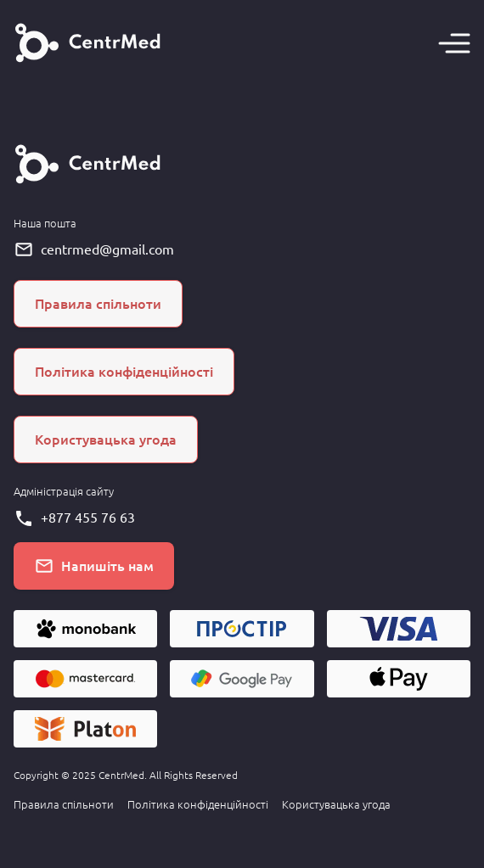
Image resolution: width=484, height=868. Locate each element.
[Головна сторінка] (88, 43)
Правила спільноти (64, 804)
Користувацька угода (336, 804)
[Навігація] (454, 43)
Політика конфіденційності (198, 804)
